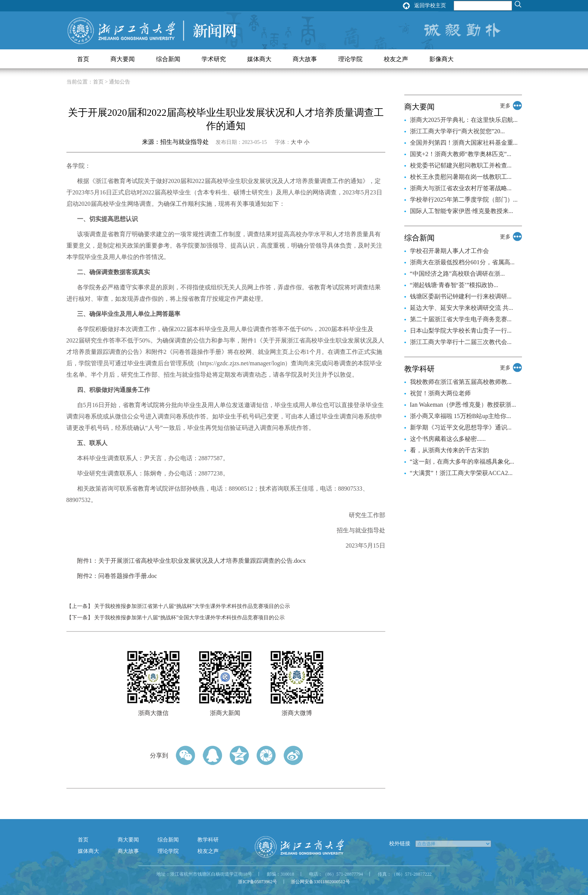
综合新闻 (168, 59)
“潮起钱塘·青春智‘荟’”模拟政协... (454, 285)
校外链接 (400, 844)
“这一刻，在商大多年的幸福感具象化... (462, 462)
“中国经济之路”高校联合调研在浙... (457, 274)
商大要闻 (123, 59)
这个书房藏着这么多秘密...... (448, 439)
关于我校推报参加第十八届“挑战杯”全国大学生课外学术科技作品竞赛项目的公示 (189, 618)
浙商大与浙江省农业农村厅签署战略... (461, 188)
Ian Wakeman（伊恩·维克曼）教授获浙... (463, 405)
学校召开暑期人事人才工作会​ (449, 251)
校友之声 (396, 59)
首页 (83, 59)
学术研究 (214, 59)
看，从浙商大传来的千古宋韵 (449, 450)
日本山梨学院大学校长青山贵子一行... (461, 331)
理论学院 (350, 59)
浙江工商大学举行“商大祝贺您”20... (457, 131)
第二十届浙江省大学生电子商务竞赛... (461, 319)
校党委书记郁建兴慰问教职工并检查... (461, 165)
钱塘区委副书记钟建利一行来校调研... (461, 296)
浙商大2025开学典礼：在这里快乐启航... (464, 120)
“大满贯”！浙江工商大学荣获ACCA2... (461, 473)
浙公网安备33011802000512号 (320, 882)
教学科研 (208, 840)
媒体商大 (259, 59)
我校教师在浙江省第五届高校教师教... (461, 382)
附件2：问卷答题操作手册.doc (117, 576)
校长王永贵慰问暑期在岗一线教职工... (461, 177)
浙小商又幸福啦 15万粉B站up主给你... (461, 416)
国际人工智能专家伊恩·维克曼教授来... (462, 211)
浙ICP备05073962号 (258, 882)
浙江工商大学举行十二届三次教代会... (461, 342)
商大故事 (305, 59)
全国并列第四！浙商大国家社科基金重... (464, 143)
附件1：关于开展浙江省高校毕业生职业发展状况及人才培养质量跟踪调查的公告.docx (192, 561)
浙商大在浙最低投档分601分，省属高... (462, 262)
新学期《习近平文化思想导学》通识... (461, 427)
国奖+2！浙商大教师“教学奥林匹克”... (461, 154)
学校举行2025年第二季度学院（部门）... (464, 200)
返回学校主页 (430, 6)
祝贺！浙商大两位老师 (440, 393)
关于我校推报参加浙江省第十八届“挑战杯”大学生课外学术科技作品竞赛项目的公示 (192, 606)
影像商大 (441, 59)
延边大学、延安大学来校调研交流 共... (462, 308)
